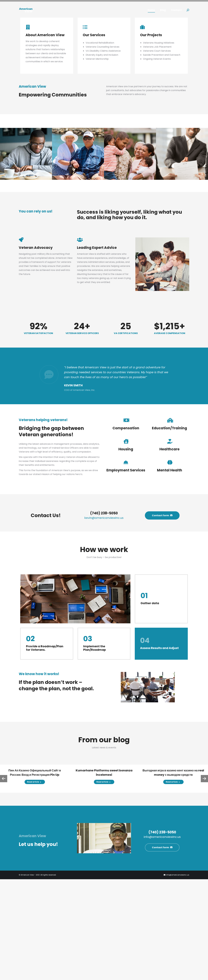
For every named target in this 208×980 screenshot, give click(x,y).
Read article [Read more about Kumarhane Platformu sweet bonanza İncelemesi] (103, 882)
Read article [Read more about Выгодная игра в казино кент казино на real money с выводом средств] (173, 882)
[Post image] (26, 254)
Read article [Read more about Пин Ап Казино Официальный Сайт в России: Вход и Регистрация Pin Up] (34, 882)
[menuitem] (151, 10)
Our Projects (151, 136)
